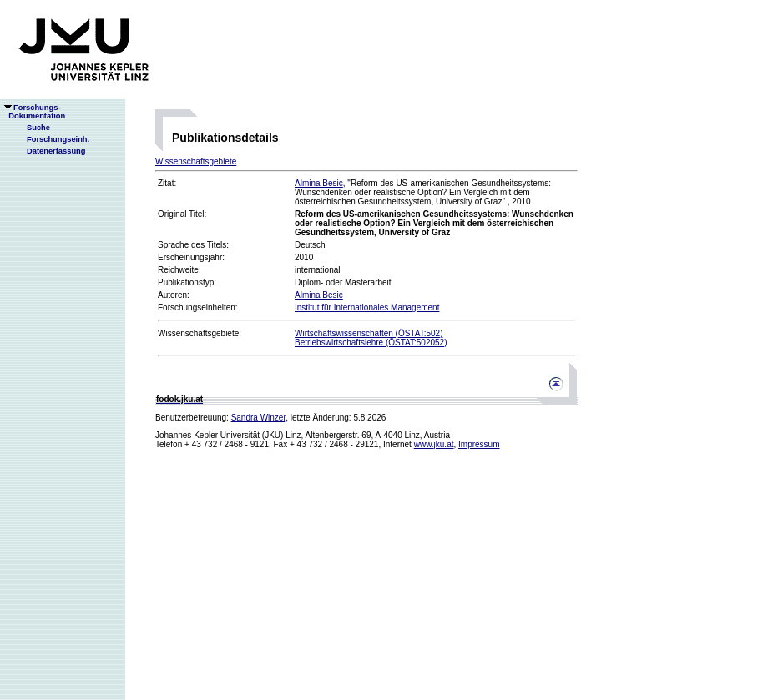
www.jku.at (434, 444)
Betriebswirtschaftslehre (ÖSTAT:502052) (371, 342)
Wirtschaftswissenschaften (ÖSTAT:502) (369, 333)
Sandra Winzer (259, 418)
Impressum (479, 444)
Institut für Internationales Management (367, 307)
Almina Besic (319, 183)
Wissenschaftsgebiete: (200, 333)
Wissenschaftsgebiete (196, 161)
